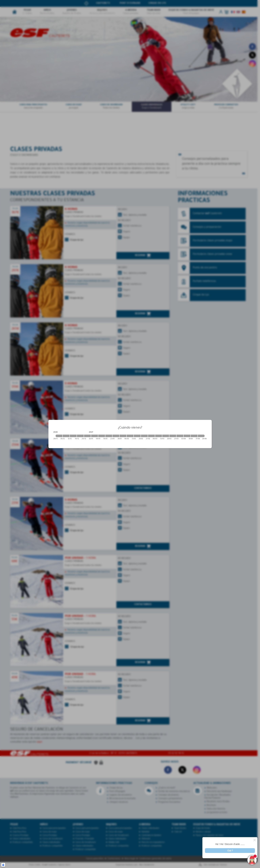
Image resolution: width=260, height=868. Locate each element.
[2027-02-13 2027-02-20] (137, 436)
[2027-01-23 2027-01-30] (116, 436)
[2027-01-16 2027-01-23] (109, 436)
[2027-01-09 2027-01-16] (102, 436)
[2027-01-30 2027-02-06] (123, 436)
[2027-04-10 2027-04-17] (194, 436)
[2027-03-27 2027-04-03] (180, 436)
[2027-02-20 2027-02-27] (144, 436)
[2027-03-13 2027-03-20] (166, 436)
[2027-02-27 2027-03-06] (151, 436)
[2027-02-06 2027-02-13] (130, 436)
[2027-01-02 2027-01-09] (95, 436)
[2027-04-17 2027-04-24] (201, 436)
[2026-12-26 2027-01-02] (87, 436)
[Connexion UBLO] (3, 865)
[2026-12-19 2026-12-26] (80, 436)
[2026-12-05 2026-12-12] (66, 436)
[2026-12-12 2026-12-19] (73, 436)
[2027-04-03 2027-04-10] (187, 436)
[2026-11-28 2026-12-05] (59, 436)
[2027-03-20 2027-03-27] (173, 436)
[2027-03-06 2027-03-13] (159, 436)
